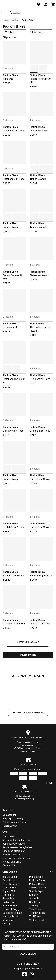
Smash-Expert (37, 921)
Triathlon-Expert (38, 943)
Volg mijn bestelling (13, 849)
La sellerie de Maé (12, 943)
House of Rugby (11, 939)
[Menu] (4, 13)
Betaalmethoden (11, 885)
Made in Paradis (11, 946)
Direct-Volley (9, 918)
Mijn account (9, 845)
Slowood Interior (38, 918)
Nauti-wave (8, 950)
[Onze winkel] (39, 5)
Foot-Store (8, 925)
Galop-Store (9, 928)
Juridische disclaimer (14, 881)
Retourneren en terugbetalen (18, 877)
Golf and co (9, 932)
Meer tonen (28, 655)
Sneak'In (34, 925)
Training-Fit (35, 936)
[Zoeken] (11, 13)
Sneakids (34, 928)
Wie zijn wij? (9, 867)
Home (6, 20)
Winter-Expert (37, 950)
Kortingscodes (10, 856)
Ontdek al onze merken (28, 743)
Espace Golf (9, 921)
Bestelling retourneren (14, 852)
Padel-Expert (36, 907)
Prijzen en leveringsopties (16, 888)
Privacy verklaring (12, 892)
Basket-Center (10, 907)
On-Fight (7, 954)
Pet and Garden (38, 914)
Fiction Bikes (10, 75)
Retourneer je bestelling (24, 829)
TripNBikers (35, 946)
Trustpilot (50, 813)
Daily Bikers (9, 910)
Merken (15, 20)
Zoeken (17, 13)
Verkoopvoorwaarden (14, 874)
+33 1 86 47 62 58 (28, 782)
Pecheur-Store (37, 910)
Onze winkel (9, 895)
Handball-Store (10, 936)
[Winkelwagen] (53, 5)
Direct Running (10, 914)
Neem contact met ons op (28, 772)
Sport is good (36, 932)
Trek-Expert (35, 939)
